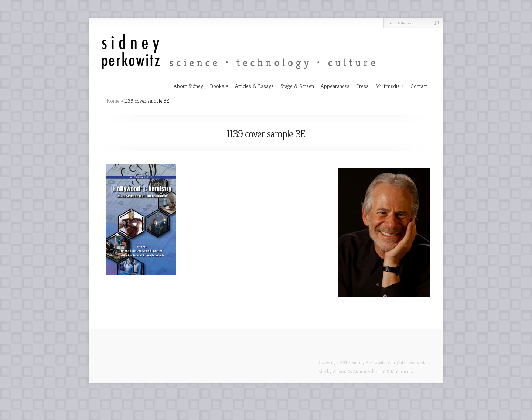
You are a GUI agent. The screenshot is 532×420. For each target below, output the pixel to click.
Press (362, 86)
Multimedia (388, 86)
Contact (419, 86)
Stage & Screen (297, 86)
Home (113, 101)
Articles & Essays (254, 86)
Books (217, 86)
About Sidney (188, 86)
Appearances (335, 86)
